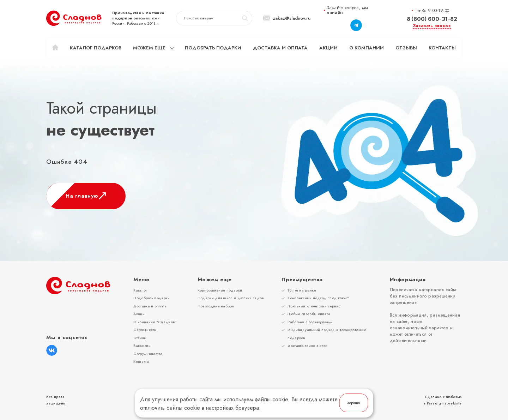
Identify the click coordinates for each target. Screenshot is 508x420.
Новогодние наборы (216, 306)
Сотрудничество (148, 354)
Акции (328, 48)
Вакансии (142, 346)
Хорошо (353, 403)
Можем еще (149, 48)
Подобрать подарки (213, 48)
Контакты (442, 48)
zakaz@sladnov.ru (292, 18)
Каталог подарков (96, 48)
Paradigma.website (444, 403)
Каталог (140, 290)
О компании (367, 48)
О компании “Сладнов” (155, 322)
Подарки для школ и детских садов (231, 298)
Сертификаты (145, 330)
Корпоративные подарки (220, 290)
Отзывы (406, 48)
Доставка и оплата (280, 48)
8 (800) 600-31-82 (432, 19)
